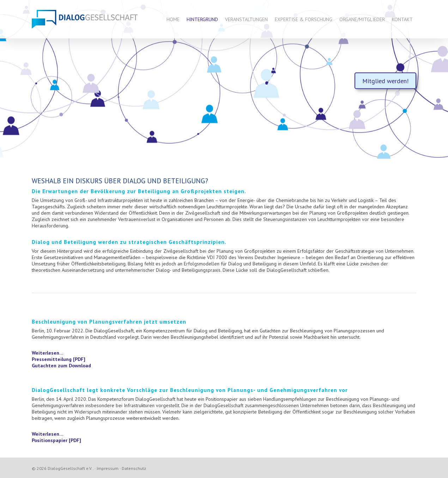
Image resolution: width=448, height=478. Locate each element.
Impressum (108, 468)
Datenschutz (134, 468)
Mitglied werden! (385, 81)
